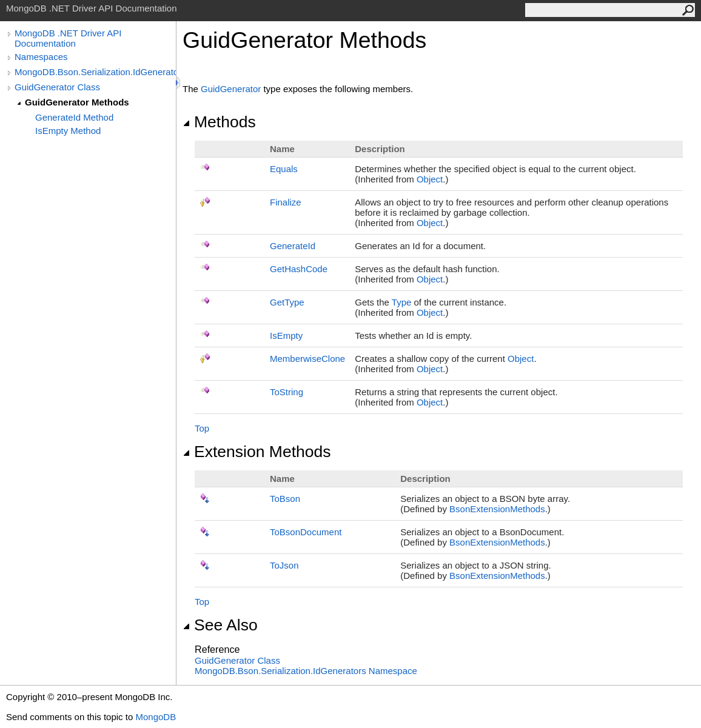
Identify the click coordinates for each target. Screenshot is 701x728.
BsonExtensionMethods (497, 509)
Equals (284, 169)
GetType (287, 302)
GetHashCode (299, 269)
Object (430, 179)
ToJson (284, 565)
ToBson (285, 499)
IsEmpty (286, 336)
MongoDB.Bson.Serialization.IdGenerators (95, 72)
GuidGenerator (231, 89)
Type (402, 302)
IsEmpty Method (68, 131)
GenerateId (293, 246)
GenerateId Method (74, 117)
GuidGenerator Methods (77, 102)
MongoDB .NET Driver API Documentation (68, 38)
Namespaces (41, 57)
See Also (220, 625)
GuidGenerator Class (57, 87)
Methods (219, 122)
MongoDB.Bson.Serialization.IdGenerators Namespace (306, 671)
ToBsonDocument (306, 532)
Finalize (286, 202)
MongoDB (156, 717)
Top (202, 428)
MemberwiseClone (307, 359)
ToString (287, 392)
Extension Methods (257, 452)
